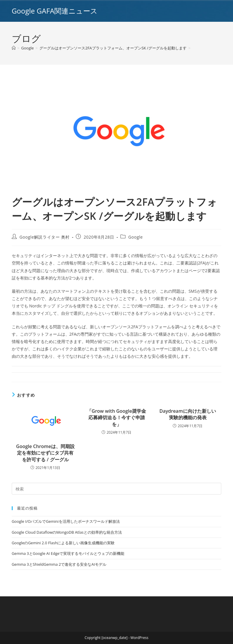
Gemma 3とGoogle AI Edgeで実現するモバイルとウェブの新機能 (68, 553)
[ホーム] (14, 48)
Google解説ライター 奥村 (45, 237)
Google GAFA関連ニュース (55, 11)
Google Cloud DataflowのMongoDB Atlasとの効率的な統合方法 (67, 532)
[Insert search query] (117, 489)
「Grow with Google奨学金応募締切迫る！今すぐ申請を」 (116, 418)
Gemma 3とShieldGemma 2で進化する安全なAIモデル (59, 564)
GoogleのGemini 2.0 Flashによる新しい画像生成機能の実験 (63, 543)
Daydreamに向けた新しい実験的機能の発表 (187, 414)
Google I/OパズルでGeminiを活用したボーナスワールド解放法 (66, 521)
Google (135, 237)
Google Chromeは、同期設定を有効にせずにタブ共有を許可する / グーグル (45, 453)
